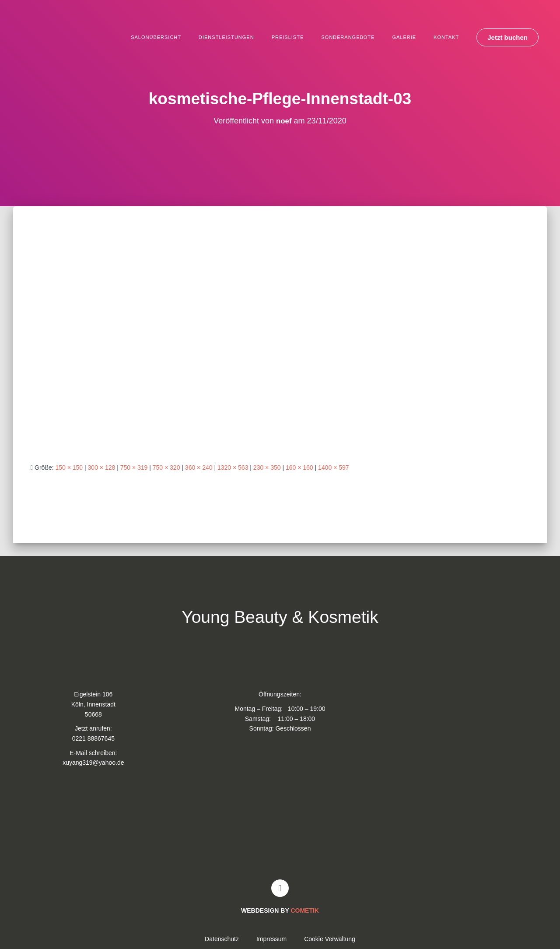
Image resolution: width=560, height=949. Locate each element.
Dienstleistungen (226, 37)
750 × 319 (134, 467)
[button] (507, 37)
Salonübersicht (156, 37)
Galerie (404, 37)
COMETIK (305, 910)
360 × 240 (199, 467)
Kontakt (446, 37)
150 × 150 (69, 467)
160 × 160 (299, 467)
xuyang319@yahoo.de (93, 763)
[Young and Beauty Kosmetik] (280, 827)
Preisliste (288, 37)
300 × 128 (102, 467)
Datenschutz (222, 939)
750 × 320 (166, 467)
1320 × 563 (233, 467)
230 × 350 (267, 467)
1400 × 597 (333, 467)
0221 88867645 (93, 738)
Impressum (271, 939)
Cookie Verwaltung (330, 939)
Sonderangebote (348, 37)
